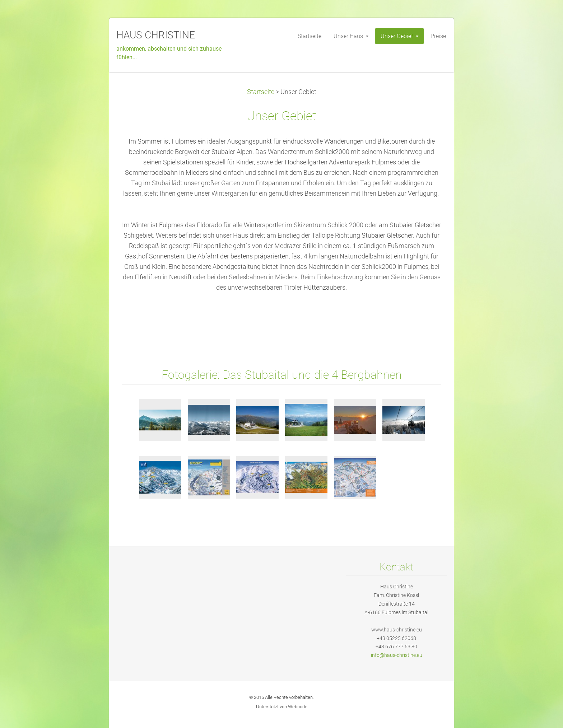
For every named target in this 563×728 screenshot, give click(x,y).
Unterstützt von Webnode (282, 707)
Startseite (261, 92)
